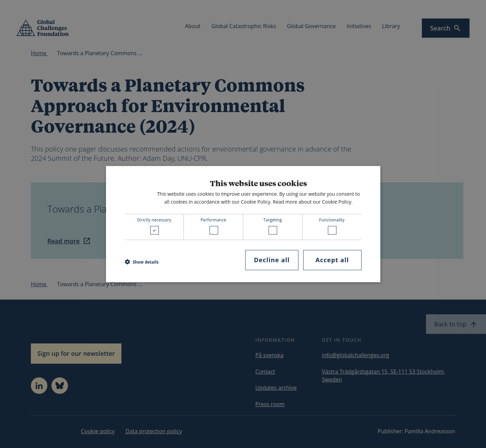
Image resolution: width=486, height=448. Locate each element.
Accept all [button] (332, 260)
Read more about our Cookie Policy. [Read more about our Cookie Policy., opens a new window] (313, 202)
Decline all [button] (272, 260)
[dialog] (243, 224)
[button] (142, 262)
